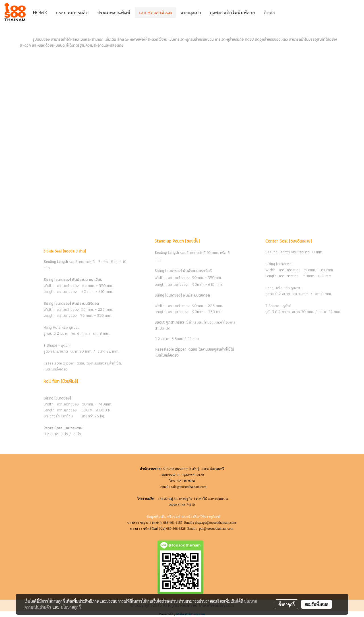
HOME (40, 12)
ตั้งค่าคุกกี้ (287, 604)
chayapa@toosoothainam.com (216, 523)
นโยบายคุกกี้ (71, 607)
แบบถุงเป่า (191, 12)
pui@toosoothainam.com (217, 529)
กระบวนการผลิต (72, 12)
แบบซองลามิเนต (155, 12)
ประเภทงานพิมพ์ (114, 12)
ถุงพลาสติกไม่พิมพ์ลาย (232, 12)
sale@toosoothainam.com (189, 487)
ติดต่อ (269, 12)
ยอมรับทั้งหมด (317, 604)
